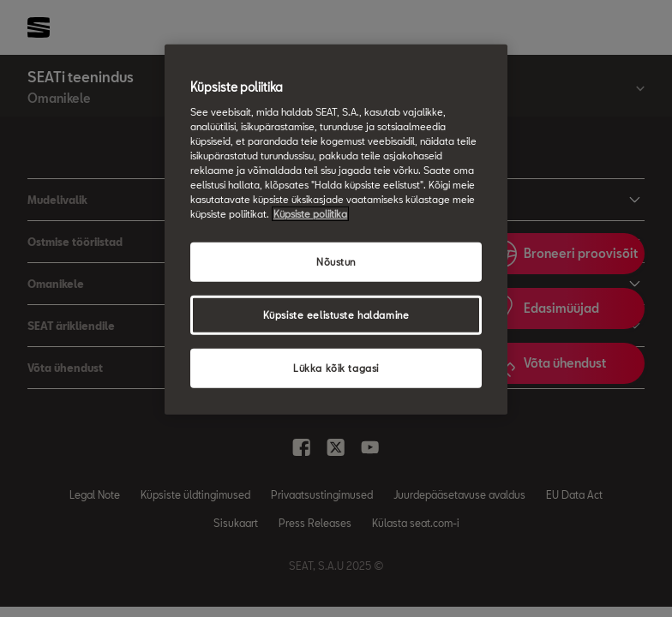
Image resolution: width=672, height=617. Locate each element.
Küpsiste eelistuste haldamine (336, 315)
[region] (336, 230)
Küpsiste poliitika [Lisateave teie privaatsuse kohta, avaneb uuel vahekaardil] (310, 214)
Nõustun (336, 262)
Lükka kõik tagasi (336, 368)
